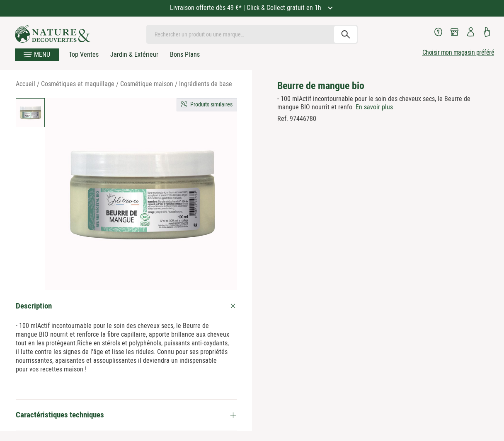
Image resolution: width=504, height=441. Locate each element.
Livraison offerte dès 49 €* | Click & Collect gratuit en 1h (246, 8)
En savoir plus (374, 107)
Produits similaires (211, 104)
